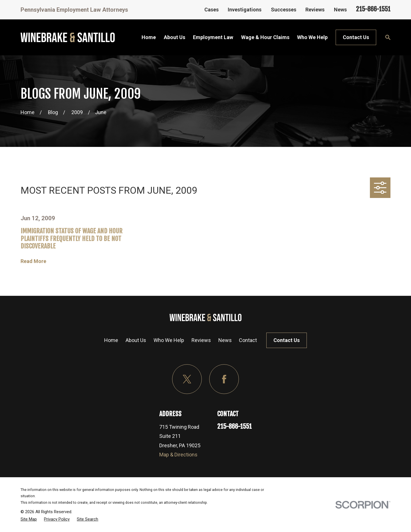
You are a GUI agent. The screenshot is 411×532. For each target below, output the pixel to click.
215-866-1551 (373, 9)
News (340, 10)
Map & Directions (178, 455)
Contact (248, 340)
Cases (211, 10)
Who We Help (169, 340)
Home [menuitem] (149, 37)
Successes (284, 10)
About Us (136, 340)
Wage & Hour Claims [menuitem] (265, 37)
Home (111, 340)
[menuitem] (29, 519)
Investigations (245, 10)
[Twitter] (187, 379)
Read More (33, 261)
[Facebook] (224, 379)
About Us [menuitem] (175, 37)
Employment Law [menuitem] (213, 37)
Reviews (315, 10)
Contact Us (356, 37)
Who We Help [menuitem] (312, 37)
